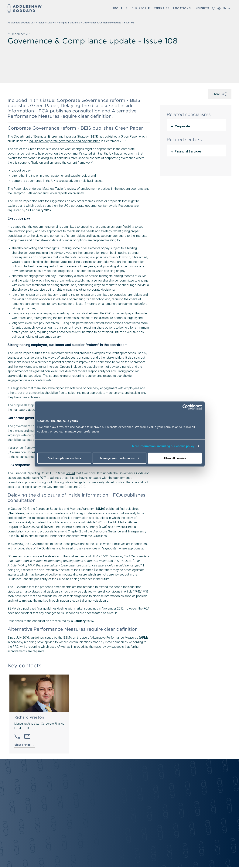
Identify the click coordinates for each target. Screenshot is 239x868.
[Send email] (27, 736)
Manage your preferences (120, 458)
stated (71, 473)
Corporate (182, 126)
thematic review (100, 647)
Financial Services (188, 151)
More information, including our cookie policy (163, 446)
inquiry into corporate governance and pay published (65, 141)
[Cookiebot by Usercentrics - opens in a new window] (185, 407)
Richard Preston (29, 717)
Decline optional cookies (64, 458)
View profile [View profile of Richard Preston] (25, 745)
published (127, 527)
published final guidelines (40, 608)
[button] (120, 9)
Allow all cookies (175, 458)
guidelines (133, 509)
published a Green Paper (121, 136)
